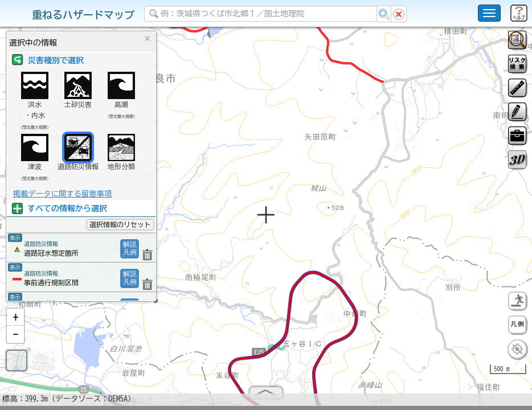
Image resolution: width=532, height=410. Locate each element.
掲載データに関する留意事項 (62, 194)
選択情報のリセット (120, 224)
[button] (15, 322)
